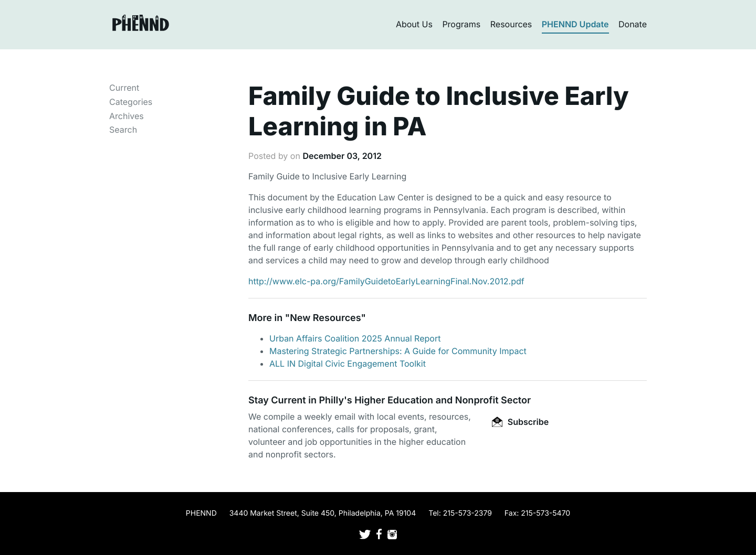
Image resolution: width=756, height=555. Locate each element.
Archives (127, 116)
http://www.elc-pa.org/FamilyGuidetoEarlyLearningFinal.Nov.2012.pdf (386, 281)
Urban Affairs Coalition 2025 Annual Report (355, 338)
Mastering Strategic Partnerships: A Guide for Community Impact (398, 351)
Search (123, 130)
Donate (633, 24)
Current (124, 88)
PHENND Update (575, 24)
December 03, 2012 (342, 156)
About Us (414, 24)
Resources (511, 24)
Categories (131, 102)
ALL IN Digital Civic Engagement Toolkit (348, 364)
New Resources (325, 318)
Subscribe (520, 422)
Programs (461, 24)
